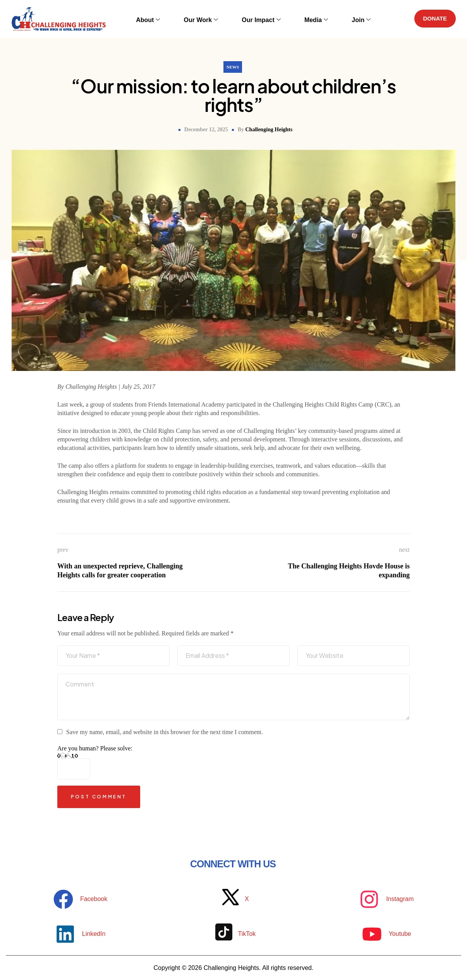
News (233, 67)
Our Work (206, 19)
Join (343, 19)
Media (305, 19)
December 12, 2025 (206, 130)
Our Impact (258, 19)
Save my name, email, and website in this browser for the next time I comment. (165, 732)
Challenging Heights (269, 130)
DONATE (433, 19)
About (161, 19)
